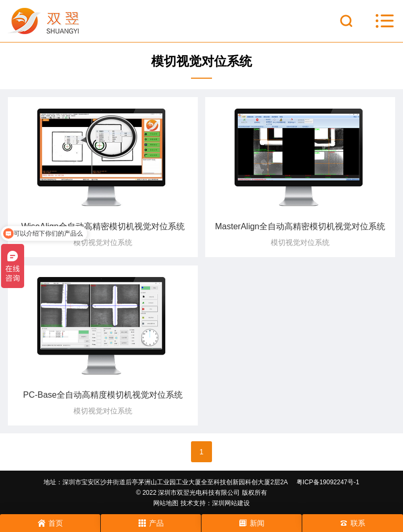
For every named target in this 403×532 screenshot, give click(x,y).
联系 (353, 523)
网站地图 (166, 503)
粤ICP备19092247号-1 (328, 482)
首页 (50, 523)
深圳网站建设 (231, 503)
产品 (151, 523)
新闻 (252, 523)
